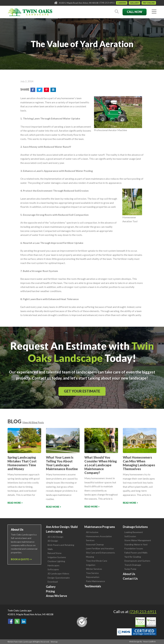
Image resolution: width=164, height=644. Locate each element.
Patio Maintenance (95, 581)
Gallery (134, 3)
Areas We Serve (56, 596)
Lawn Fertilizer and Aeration (100, 548)
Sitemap (54, 642)
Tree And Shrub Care (97, 561)
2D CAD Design (55, 537)
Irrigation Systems (57, 557)
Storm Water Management (138, 540)
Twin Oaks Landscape (20, 610)
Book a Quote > (21, 559)
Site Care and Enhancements (100, 553)
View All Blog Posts (33, 422)
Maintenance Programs (100, 527)
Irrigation (91, 565)
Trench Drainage (133, 565)
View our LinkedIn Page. (24, 621)
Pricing (50, 591)
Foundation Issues (134, 548)
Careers (122, 3)
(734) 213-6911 (107, 3)
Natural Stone (55, 553)
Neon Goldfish (149, 642)
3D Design (53, 541)
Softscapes (53, 569)
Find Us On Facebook (11, 621)
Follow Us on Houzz (17, 621)
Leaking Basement (134, 532)
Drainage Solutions (135, 527)
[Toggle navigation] (154, 12)
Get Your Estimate (82, 391)
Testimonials (93, 586)
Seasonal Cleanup (95, 544)
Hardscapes (53, 565)
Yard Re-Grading (133, 557)
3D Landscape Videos (58, 574)
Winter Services (94, 569)
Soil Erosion (130, 536)
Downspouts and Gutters (137, 561)
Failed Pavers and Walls (136, 553)
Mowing (90, 557)
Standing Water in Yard (136, 544)
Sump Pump (130, 569)
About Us (129, 574)
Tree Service (92, 573)
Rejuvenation (93, 577)
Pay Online (149, 3)
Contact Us (130, 579)
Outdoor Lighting (56, 561)
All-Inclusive (92, 532)
